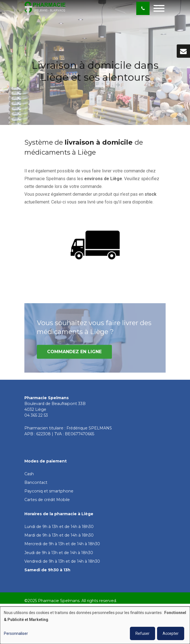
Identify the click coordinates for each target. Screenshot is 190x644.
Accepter (171, 633)
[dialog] (95, 625)
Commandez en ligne (74, 353)
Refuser (142, 633)
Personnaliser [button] (16, 633)
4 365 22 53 (38, 415)
